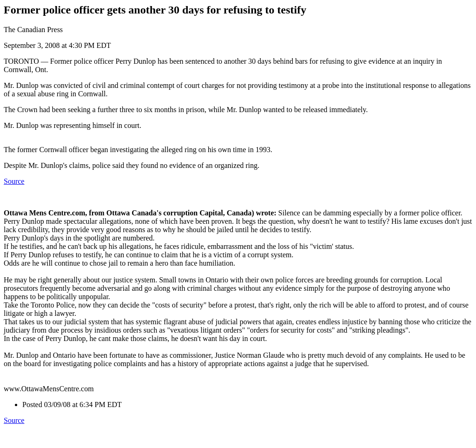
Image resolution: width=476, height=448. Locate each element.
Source (14, 181)
